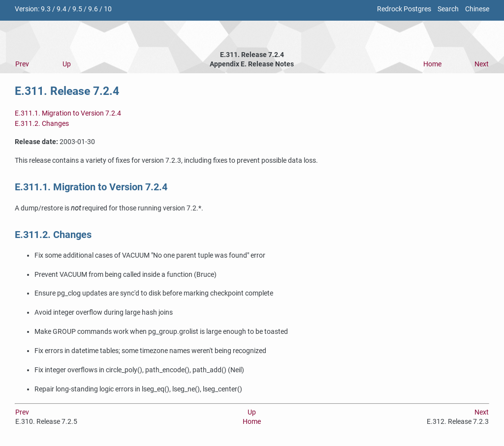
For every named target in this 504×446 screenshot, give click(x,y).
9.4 (62, 9)
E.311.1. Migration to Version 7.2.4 (68, 113)
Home (432, 64)
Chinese (477, 9)
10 (108, 9)
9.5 (77, 9)
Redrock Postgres (404, 9)
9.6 (93, 9)
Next (482, 64)
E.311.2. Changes (42, 124)
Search (448, 9)
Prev (22, 64)
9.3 (46, 9)
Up (67, 64)
